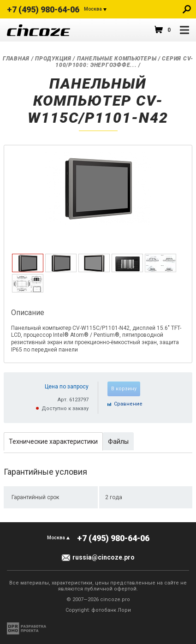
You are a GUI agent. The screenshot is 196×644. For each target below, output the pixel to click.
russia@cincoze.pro (104, 557)
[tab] (28, 263)
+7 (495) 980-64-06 (43, 9)
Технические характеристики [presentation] (53, 441)
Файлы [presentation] (118, 441)
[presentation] (28, 270)
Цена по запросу (67, 387)
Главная (16, 59)
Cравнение (128, 404)
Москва (93, 9)
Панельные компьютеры (117, 59)
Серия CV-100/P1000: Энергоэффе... (124, 62)
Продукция (53, 59)
